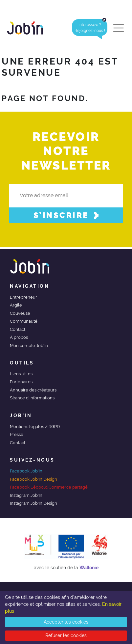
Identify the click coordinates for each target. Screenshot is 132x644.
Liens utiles (21, 374)
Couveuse (20, 313)
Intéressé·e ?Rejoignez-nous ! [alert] (91, 27)
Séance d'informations (32, 398)
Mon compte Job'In (29, 346)
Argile (16, 305)
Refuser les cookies (66, 635)
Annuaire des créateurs (33, 390)
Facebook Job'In (26, 471)
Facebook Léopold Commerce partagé (49, 487)
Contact (18, 329)
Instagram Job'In (26, 495)
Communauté (24, 321)
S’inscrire (66, 215)
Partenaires (21, 382)
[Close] (104, 20)
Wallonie (89, 568)
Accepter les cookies (66, 622)
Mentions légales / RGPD (35, 427)
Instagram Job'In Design (33, 503)
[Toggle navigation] (119, 28)
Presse (17, 434)
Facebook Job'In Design (33, 479)
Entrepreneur (23, 297)
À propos (19, 337)
